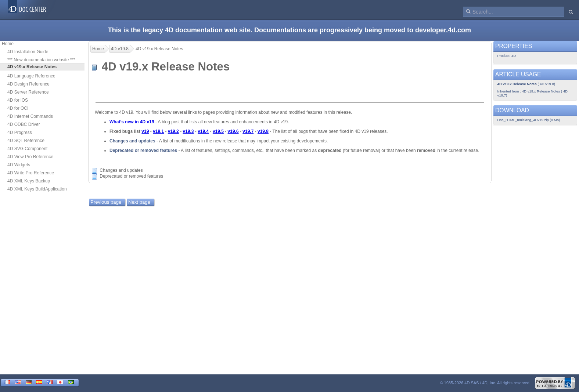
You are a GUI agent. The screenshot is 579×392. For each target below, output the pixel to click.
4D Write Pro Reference (31, 173)
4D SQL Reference (26, 141)
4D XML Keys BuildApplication (37, 189)
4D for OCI (18, 108)
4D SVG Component (27, 149)
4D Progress (20, 133)
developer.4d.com (443, 30)
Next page (139, 202)
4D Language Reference (31, 76)
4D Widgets (19, 165)
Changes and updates (132, 141)
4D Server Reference (28, 92)
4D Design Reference (28, 84)
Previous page (106, 202)
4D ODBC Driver (24, 124)
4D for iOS (18, 100)
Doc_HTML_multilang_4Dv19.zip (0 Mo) (529, 120)
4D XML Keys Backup (29, 181)
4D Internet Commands (30, 116)
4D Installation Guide (28, 52)
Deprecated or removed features (143, 150)
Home (8, 44)
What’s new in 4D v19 (132, 122)
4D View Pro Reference (30, 157)
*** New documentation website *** (41, 60)
